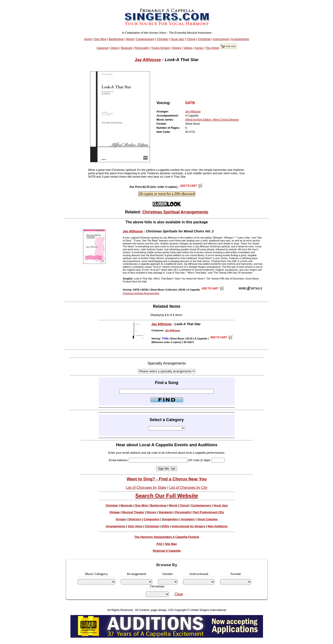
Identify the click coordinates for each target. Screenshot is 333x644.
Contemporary (145, 39)
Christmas (204, 39)
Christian (163, 39)
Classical (102, 48)
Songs (199, 48)
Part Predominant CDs (209, 512)
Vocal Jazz (177, 39)
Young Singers (161, 48)
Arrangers (188, 519)
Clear (179, 594)
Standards (166, 512)
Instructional (221, 39)
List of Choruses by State (146, 488)
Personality (142, 48)
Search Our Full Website (167, 496)
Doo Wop (100, 39)
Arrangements (240, 39)
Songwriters (170, 519)
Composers (152, 519)
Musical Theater (133, 512)
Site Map (171, 544)
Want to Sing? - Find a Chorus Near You (167, 479)
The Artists (212, 48)
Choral (191, 39)
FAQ (159, 544)
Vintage (115, 512)
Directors (135, 519)
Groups (121, 519)
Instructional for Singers (188, 526)
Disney (177, 48)
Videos (188, 48)
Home (88, 39)
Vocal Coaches (208, 519)
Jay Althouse (148, 60)
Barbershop (116, 39)
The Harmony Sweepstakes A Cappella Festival (167, 537)
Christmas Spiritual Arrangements (175, 212)
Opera (115, 48)
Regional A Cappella (167, 551)
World (130, 39)
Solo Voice (135, 526)
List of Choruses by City (188, 488)
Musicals (127, 48)
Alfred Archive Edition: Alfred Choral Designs (212, 120)
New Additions (217, 526)
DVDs (165, 526)
